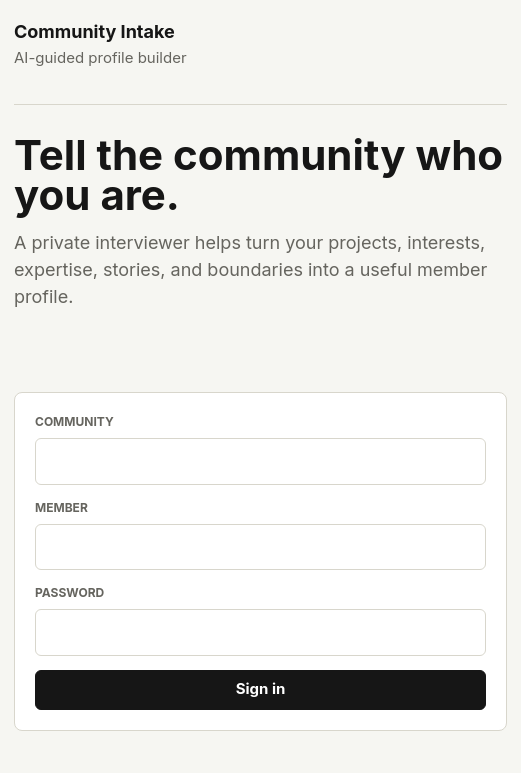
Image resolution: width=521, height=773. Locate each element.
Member (61, 507)
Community (74, 421)
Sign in (261, 688)
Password (69, 592)
